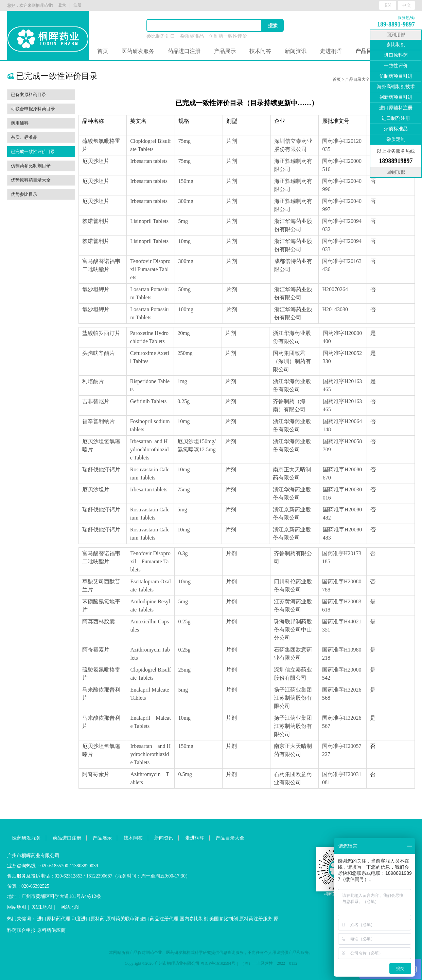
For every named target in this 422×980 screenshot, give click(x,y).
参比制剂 (396, 45)
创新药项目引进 (396, 97)
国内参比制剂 (194, 919)
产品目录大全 (357, 79)
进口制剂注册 (396, 118)
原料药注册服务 (256, 919)
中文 (406, 5)
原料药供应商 (51, 930)
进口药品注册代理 (159, 919)
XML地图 (42, 907)
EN (388, 5)
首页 (103, 51)
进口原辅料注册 (396, 108)
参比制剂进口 (161, 36)
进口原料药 (396, 55)
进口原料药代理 (54, 919)
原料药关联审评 (123, 919)
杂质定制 (396, 139)
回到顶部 (396, 35)
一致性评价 (396, 66)
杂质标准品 (192, 36)
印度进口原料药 (88, 919)
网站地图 (17, 907)
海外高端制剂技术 (396, 87)
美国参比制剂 (224, 919)
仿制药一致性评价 (228, 36)
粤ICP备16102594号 (218, 963)
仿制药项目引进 (396, 76)
